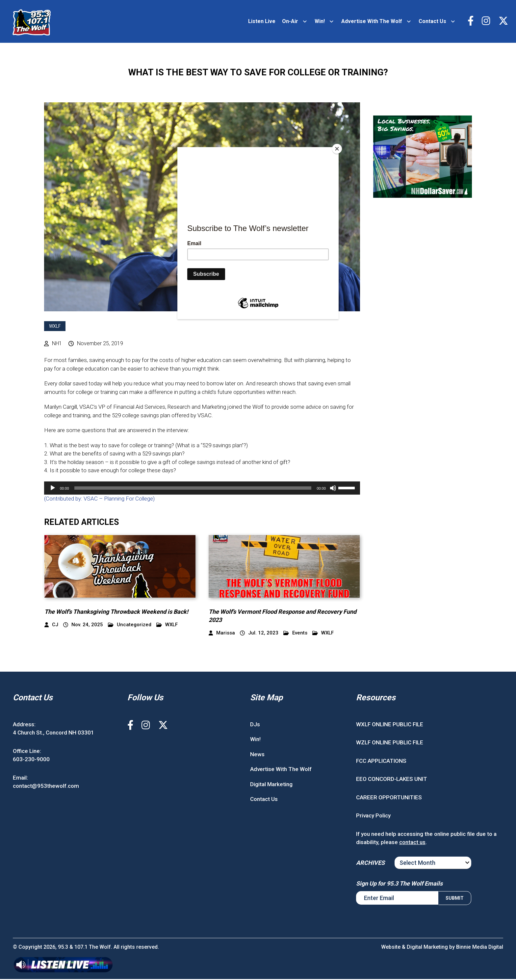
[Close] (337, 149)
